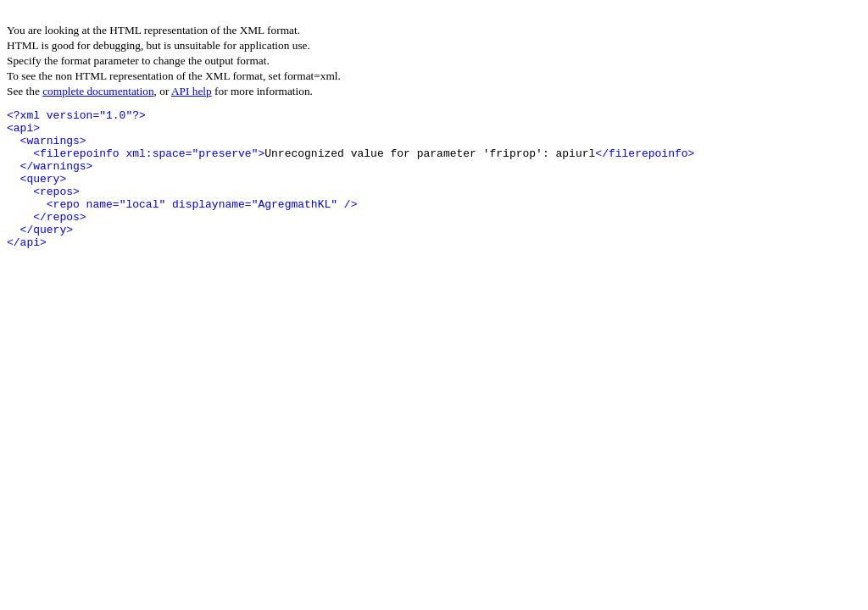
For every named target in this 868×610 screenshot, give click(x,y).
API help (192, 91)
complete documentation (98, 91)
